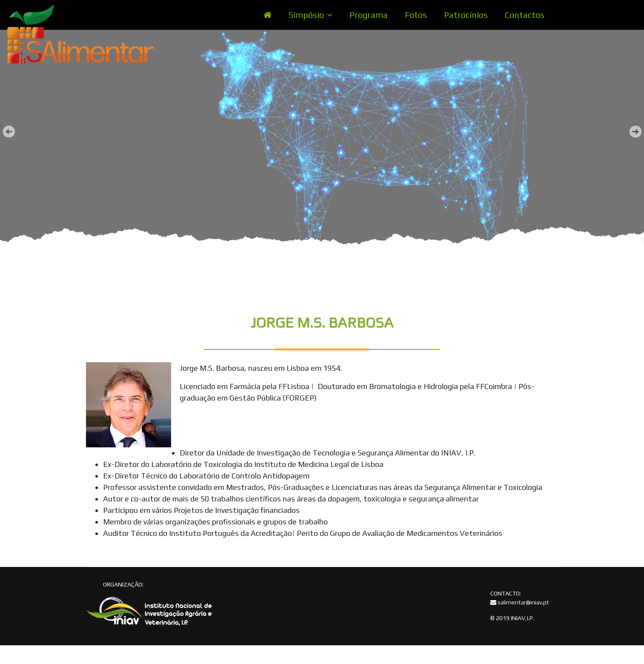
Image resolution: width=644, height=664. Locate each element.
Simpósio (306, 15)
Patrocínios (466, 15)
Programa (369, 15)
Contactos (525, 15)
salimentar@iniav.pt (523, 602)
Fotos (416, 15)
